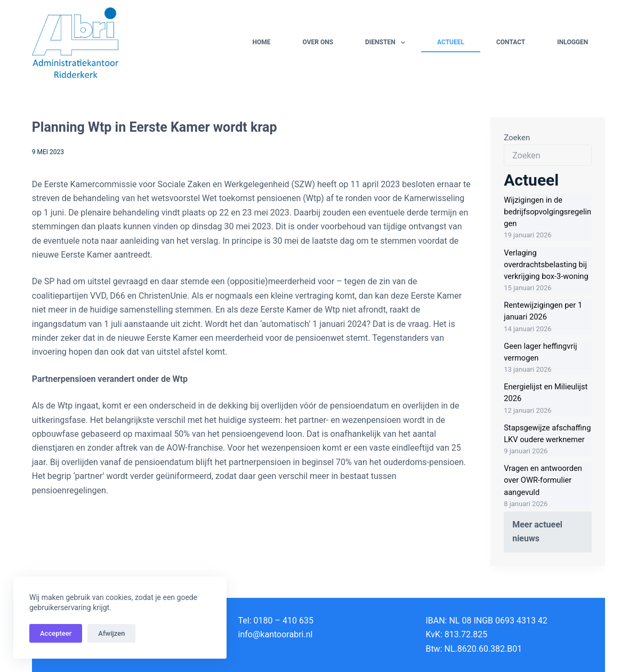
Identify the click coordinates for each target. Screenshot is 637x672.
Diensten (387, 43)
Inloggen (573, 42)
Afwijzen (111, 633)
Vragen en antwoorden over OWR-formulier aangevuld (543, 480)
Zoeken (517, 138)
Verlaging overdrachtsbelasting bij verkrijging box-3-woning (546, 265)
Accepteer (56, 633)
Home (261, 42)
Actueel (451, 42)
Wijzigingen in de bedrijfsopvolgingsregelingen (547, 212)
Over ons (318, 42)
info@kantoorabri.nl (276, 634)
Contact (511, 42)
